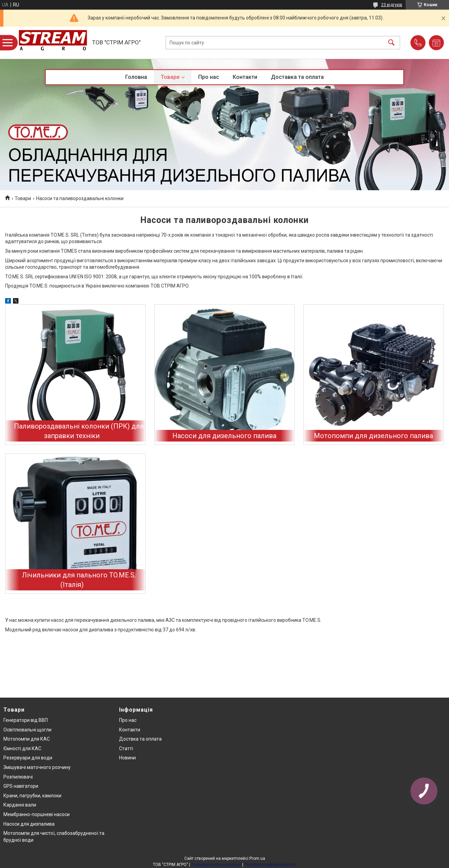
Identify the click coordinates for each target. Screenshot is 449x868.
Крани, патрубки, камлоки (32, 796)
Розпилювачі (18, 777)
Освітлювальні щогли (27, 730)
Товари (170, 77)
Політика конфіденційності (270, 865)
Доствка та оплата (140, 739)
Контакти (245, 77)
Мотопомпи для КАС (27, 739)
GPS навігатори (21, 786)
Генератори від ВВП (26, 720)
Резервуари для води (28, 758)
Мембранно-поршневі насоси (37, 814)
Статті (126, 748)
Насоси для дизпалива (29, 824)
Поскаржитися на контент (216, 865)
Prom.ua (257, 858)
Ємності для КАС (22, 748)
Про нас (209, 77)
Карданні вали (20, 805)
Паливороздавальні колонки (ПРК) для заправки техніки (79, 431)
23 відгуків (392, 5)
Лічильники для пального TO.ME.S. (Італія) (79, 580)
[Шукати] (391, 43)
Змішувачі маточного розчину (37, 767)
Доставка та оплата (297, 77)
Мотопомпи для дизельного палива (373, 436)
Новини (127, 758)
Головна (136, 77)
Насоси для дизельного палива (224, 436)
